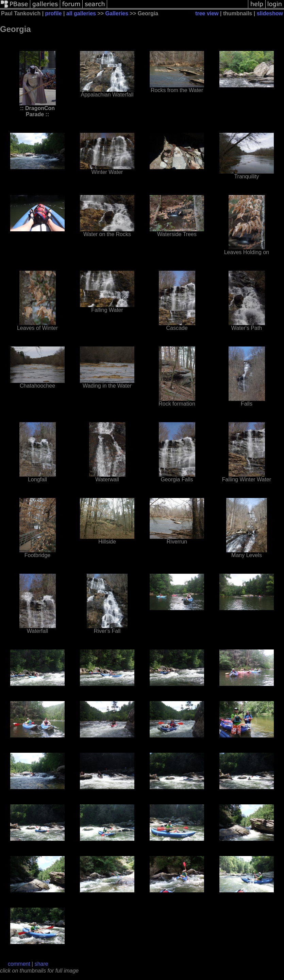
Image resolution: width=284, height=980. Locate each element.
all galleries (81, 13)
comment (19, 964)
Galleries (117, 13)
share (41, 964)
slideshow (270, 13)
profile (54, 13)
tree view (207, 13)
